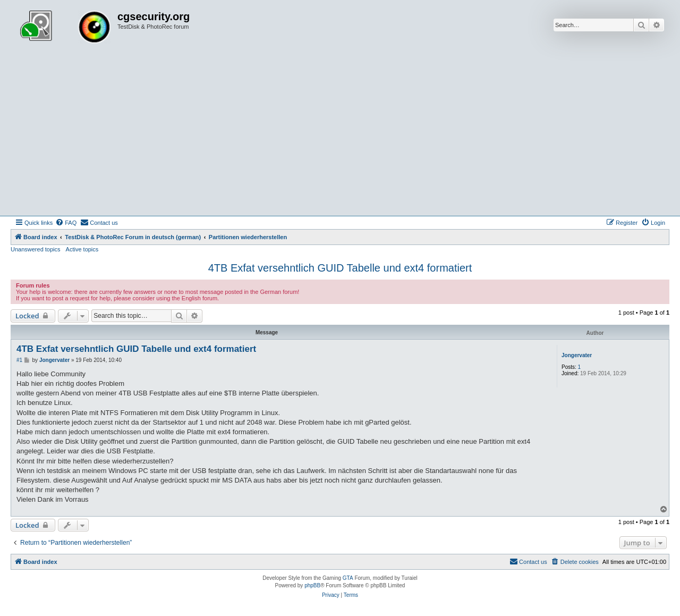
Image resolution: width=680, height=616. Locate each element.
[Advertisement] (340, 136)
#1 (19, 360)
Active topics (82, 249)
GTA (348, 578)
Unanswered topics (36, 249)
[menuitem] (66, 223)
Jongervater (577, 355)
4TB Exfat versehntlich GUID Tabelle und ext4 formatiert (340, 268)
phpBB (312, 585)
